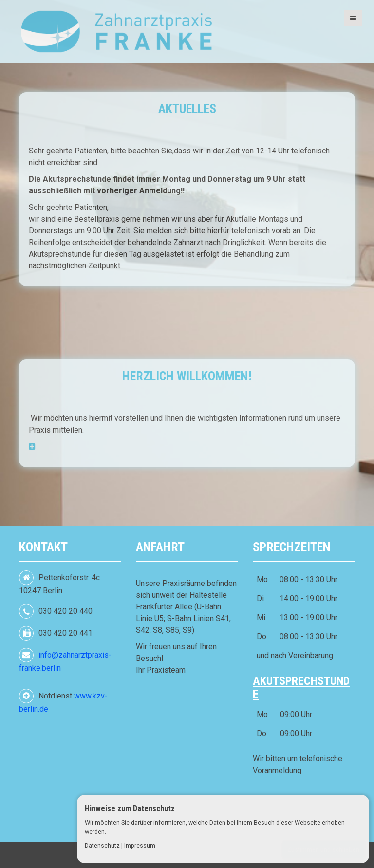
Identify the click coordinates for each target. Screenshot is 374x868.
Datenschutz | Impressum (120, 845)
